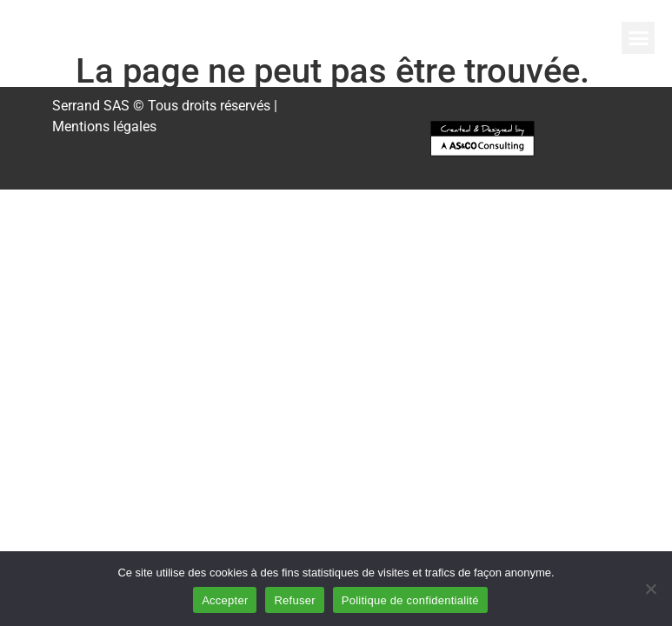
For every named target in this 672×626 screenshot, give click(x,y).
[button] (638, 38)
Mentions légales (104, 127)
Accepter (225, 600)
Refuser (294, 600)
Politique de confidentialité (410, 600)
